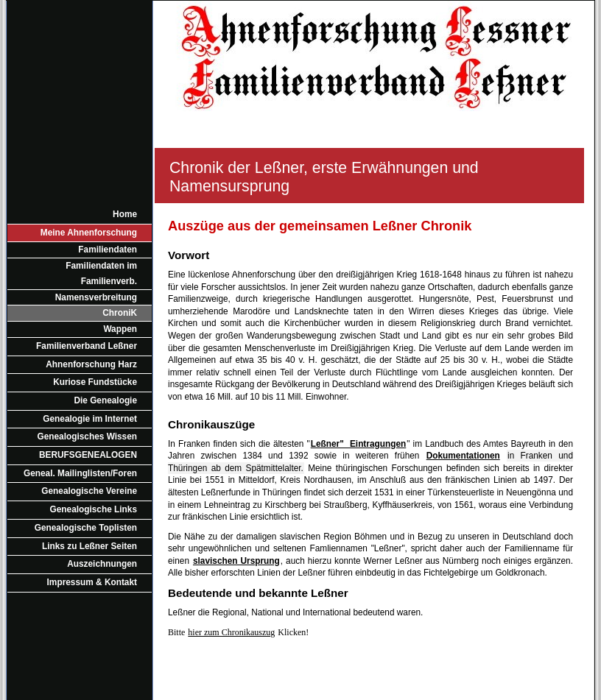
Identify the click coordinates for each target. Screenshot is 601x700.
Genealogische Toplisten (86, 528)
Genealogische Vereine (89, 491)
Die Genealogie (105, 400)
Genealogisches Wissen (88, 436)
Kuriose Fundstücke (95, 382)
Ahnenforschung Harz (91, 364)
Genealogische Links (94, 509)
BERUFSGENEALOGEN (88, 455)
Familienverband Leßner (87, 346)
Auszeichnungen (102, 564)
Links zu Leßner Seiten (89, 546)
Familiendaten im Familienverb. (101, 273)
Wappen (120, 329)
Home (125, 214)
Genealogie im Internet (90, 419)
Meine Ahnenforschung (89, 233)
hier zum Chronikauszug (231, 632)
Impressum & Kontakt (92, 582)
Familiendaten (108, 250)
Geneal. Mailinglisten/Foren (80, 473)
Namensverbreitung (96, 297)
